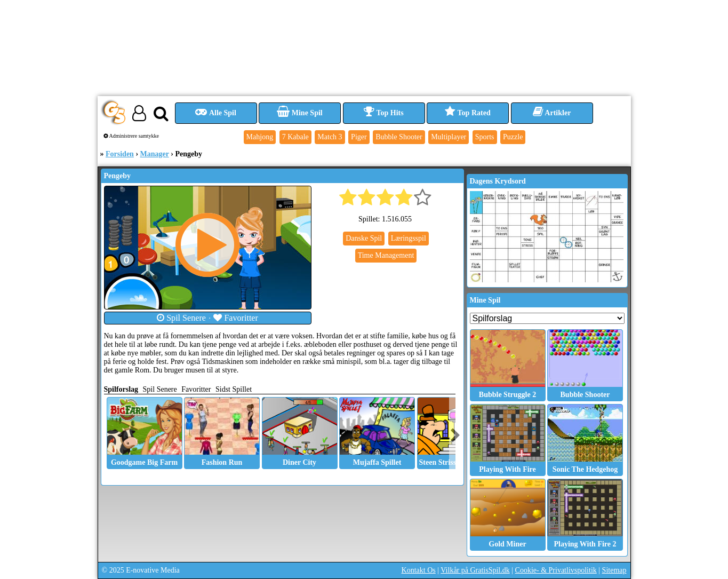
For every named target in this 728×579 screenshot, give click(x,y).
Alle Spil (216, 113)
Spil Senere (181, 318)
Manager (155, 154)
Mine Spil (299, 113)
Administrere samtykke (131, 136)
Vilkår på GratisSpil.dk (475, 570)
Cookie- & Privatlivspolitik (556, 570)
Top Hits (383, 113)
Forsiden (120, 154)
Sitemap (614, 570)
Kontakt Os (419, 570)
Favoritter (236, 318)
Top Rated (467, 113)
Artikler (552, 113)
